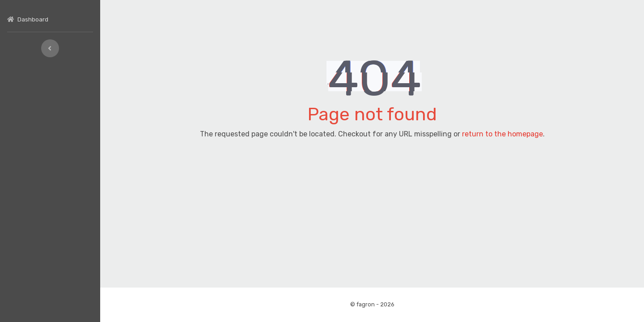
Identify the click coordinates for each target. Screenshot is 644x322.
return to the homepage (502, 134)
